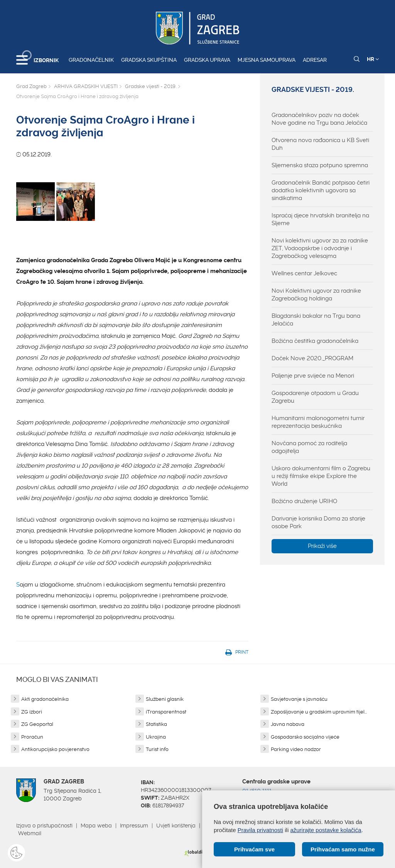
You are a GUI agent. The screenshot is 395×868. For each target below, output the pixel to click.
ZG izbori (32, 712)
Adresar (315, 60)
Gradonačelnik (91, 60)
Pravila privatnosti (260, 830)
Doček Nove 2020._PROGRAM (312, 358)
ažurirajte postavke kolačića (326, 830)
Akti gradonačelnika (45, 699)
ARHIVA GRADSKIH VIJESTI (86, 86)
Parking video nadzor (296, 749)
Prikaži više (322, 546)
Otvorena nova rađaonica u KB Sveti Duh (320, 144)
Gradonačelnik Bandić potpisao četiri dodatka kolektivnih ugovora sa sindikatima (321, 190)
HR (373, 59)
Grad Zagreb (31, 86)
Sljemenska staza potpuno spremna (320, 165)
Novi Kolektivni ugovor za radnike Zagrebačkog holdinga (316, 295)
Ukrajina (156, 737)
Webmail (30, 833)
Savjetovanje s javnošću (299, 699)
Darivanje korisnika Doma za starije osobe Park (318, 522)
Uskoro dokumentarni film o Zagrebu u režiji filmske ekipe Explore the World (321, 476)
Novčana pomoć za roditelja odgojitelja (309, 447)
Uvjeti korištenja (176, 826)
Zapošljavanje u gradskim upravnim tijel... (319, 712)
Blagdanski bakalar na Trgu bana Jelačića (316, 320)
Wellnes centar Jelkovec (304, 273)
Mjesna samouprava (267, 60)
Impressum (134, 826)
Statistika (156, 724)
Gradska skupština (149, 60)
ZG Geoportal (37, 724)
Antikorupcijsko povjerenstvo (55, 749)
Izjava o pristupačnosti (44, 826)
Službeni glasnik (165, 699)
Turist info (157, 749)
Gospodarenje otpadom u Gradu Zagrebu (315, 397)
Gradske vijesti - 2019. (151, 86)
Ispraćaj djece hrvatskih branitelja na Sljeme (320, 219)
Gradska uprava (207, 60)
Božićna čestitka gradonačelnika (315, 341)
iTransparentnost (166, 712)
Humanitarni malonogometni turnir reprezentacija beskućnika (318, 422)
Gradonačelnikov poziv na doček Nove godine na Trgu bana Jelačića (319, 119)
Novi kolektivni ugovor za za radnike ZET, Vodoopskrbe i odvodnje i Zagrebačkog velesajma (320, 248)
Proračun (32, 737)
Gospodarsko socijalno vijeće (305, 737)
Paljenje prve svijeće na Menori (313, 376)
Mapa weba (96, 826)
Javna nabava (288, 724)
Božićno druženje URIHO (304, 501)
